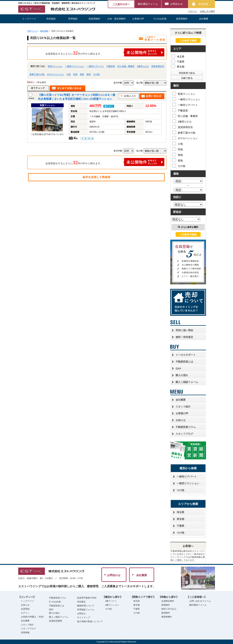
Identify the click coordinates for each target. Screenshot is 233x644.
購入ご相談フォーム (187, 382)
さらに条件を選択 (188, 227)
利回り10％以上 (169, 609)
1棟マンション (112, 605)
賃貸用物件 (182, 19)
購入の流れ (182, 375)
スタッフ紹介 (183, 407)
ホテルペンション (55, 74)
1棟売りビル (143, 66)
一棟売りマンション (75, 66)
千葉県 (178, 61)
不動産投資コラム (186, 427)
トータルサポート (186, 355)
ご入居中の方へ (121, 4)
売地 (75, 74)
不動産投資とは (184, 362)
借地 (82, 74)
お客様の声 (138, 19)
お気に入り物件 (207, 11)
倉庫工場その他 (37, 74)
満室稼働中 (167, 617)
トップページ (29, 19)
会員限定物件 (168, 601)
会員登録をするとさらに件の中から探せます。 (105, 52)
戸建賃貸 (111, 66)
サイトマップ (84, 617)
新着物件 (166, 605)
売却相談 (51, 19)
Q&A (178, 368)
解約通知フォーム (148, 4)
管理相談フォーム (86, 610)
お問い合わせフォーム (200, 601)
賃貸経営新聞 (55, 621)
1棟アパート (111, 601)
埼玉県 (178, 56)
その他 (96, 74)
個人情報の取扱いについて (90, 621)
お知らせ (181, 420)
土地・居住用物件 (116, 19)
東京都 (178, 66)
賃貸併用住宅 (158, 66)
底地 (89, 74)
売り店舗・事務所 (126, 66)
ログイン (193, 11)
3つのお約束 (160, 19)
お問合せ (81, 614)
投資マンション (55, 66)
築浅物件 (166, 613)
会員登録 (203, 4)
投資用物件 (95, 19)
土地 (68, 74)
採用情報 (25, 633)
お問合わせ (176, 4)
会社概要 (204, 19)
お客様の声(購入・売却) (32, 617)
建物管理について (86, 606)
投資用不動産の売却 (87, 598)
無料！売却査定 (184, 337)
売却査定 (81, 602)
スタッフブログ (184, 434)
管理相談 (73, 19)
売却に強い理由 (184, 330)
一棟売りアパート (95, 66)
